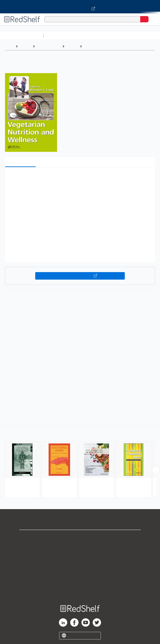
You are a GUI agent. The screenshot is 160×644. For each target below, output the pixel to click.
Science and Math (82, 35)
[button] (80, 177)
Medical (72, 46)
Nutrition (91, 46)
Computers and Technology (119, 35)
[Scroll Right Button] (156, 470)
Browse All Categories (22, 35)
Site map (80, 592)
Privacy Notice (80, 555)
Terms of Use (80, 564)
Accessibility (80, 583)
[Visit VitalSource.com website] (80, 7)
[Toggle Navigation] (153, 19)
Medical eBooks (49, 46)
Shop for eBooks (80, 537)
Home (9, 46)
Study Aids (56, 35)
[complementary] (80, 462)
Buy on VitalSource (80, 276)
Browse (25, 46)
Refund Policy (80, 573)
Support (80, 546)
